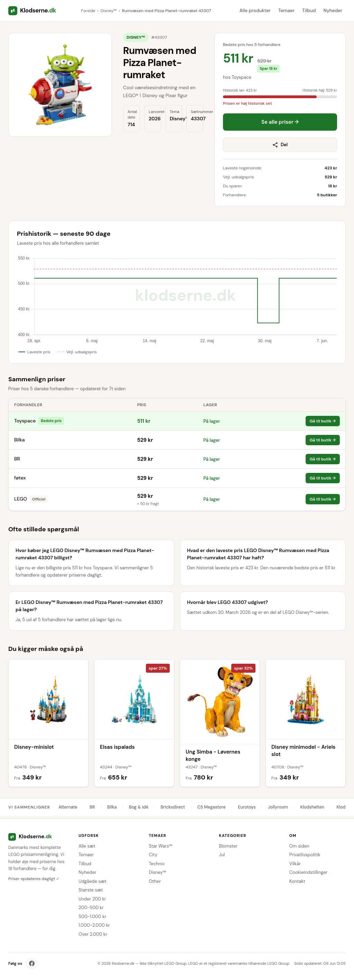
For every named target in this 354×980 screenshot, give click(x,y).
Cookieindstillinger (309, 872)
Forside (88, 11)
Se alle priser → (280, 122)
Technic (157, 864)
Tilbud (309, 11)
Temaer (286, 11)
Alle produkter (255, 11)
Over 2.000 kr (93, 934)
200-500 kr (91, 908)
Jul (222, 855)
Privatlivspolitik (305, 855)
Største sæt (91, 890)
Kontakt (297, 881)
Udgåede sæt (92, 881)
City (153, 855)
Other (155, 881)
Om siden (299, 846)
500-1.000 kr (92, 917)
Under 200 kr (92, 899)
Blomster (228, 846)
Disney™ (109, 11)
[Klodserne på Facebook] (32, 963)
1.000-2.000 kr (94, 925)
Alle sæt (87, 846)
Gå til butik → (323, 421)
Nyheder (333, 11)
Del (280, 145)
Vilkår (295, 864)
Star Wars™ (160, 846)
